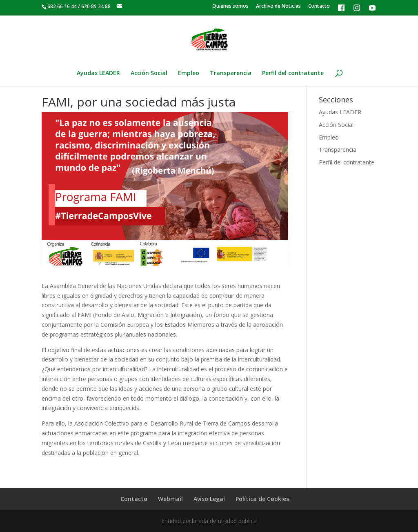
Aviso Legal (209, 499)
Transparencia (231, 73)
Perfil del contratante (293, 73)
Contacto (319, 7)
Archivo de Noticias (278, 7)
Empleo (189, 73)
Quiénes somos (230, 7)
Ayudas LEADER (98, 73)
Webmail (170, 499)
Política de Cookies (262, 499)
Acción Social (149, 73)
